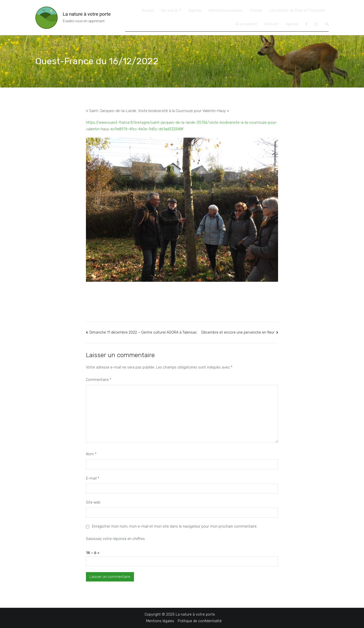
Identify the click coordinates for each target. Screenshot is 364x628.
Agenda (195, 10)
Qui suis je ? (171, 10)
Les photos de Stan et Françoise (297, 10)
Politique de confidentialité (200, 621)
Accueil (148, 10)
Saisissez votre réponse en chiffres (115, 539)
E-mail (93, 478)
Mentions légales (160, 621)
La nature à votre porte (87, 14)
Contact (271, 24)
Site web (93, 502)
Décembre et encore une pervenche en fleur (238, 332)
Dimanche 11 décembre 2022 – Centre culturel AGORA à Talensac (143, 332)
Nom (91, 454)
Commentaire (99, 380)
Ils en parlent (246, 24)
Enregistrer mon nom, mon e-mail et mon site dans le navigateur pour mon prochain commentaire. (175, 526)
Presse (256, 10)
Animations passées (226, 10)
